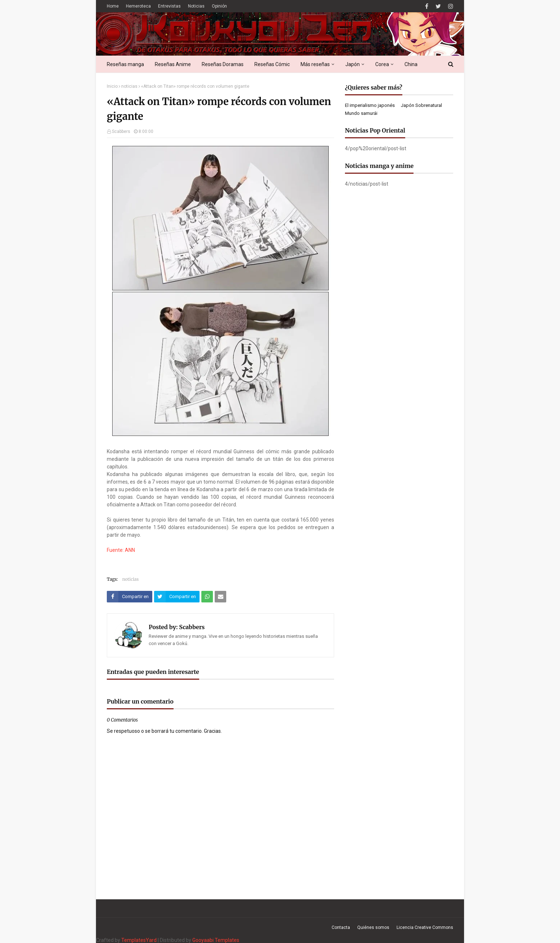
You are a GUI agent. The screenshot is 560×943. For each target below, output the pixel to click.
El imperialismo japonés (370, 105)
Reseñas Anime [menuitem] (173, 64)
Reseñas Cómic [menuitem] (272, 64)
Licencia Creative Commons (425, 927)
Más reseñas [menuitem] (315, 64)
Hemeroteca (138, 6)
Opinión (219, 6)
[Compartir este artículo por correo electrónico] (220, 597)
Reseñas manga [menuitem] (125, 64)
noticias (129, 86)
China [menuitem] (411, 64)
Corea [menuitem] (382, 64)
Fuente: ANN (121, 550)
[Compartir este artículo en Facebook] (130, 597)
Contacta (341, 927)
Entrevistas (169, 6)
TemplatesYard (139, 940)
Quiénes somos (373, 927)
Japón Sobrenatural (421, 105)
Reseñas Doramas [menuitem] (223, 64)
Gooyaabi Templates (216, 940)
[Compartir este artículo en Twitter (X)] (177, 597)
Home (113, 6)
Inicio (112, 86)
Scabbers (121, 131)
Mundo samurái (361, 113)
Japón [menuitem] (353, 64)
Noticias (196, 6)
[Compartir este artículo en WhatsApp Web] (207, 597)
